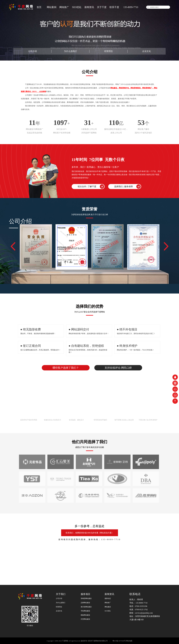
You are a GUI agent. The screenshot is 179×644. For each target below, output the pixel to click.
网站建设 (108, 607)
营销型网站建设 (86, 598)
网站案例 (52, 7)
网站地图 (129, 641)
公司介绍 (32, 51)
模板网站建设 (85, 615)
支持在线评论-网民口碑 (118, 368)
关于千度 (102, 7)
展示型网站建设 (86, 607)
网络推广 (64, 7)
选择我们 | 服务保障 (124, 187)
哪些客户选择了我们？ (66, 368)
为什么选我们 (70, 51)
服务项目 (85, 594)
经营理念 (109, 51)
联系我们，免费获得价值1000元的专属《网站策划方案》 (90, 533)
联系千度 (114, 7)
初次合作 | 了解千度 (87, 187)
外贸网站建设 (85, 619)
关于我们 (61, 594)
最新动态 (108, 598)
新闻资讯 (89, 7)
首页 (39, 7)
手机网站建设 (85, 611)
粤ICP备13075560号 (119, 641)
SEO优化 (77, 7)
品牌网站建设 (85, 603)
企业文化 (147, 51)
